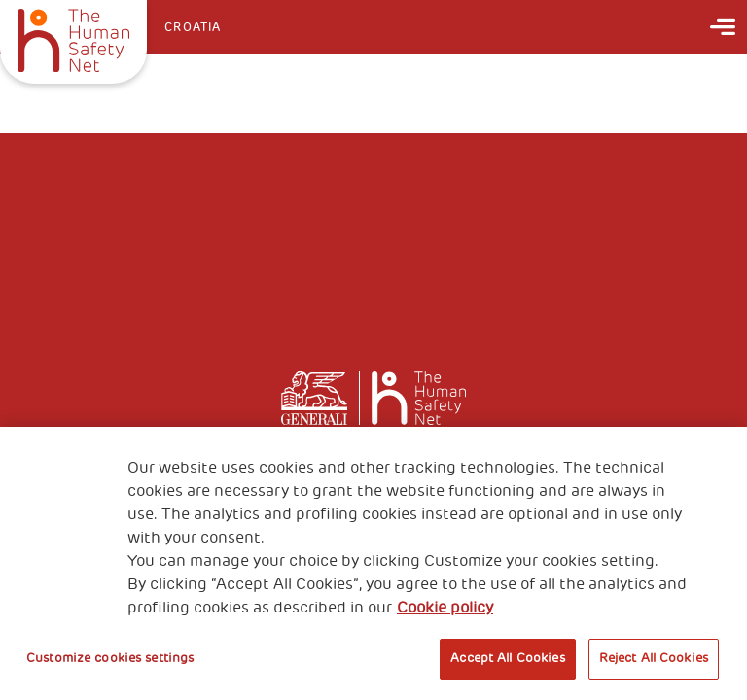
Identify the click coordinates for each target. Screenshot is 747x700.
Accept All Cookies (507, 658)
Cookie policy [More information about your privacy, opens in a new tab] (445, 608)
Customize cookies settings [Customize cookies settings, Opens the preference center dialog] (110, 658)
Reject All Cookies (654, 658)
